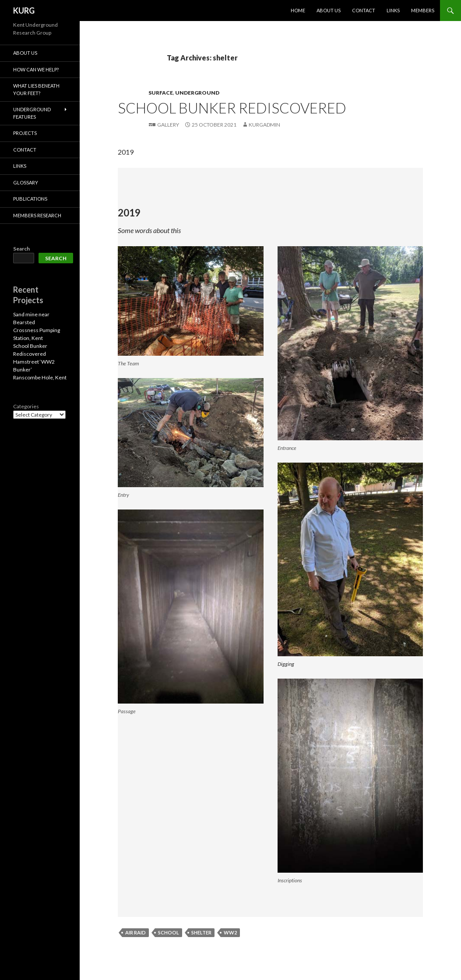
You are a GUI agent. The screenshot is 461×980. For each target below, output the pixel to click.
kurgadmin (264, 125)
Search (21, 249)
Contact (364, 10)
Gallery (168, 125)
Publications (30, 199)
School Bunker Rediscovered (232, 108)
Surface (161, 93)
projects (25, 133)
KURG (24, 11)
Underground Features (32, 113)
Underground (197, 93)
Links (393, 10)
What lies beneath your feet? (36, 89)
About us (329, 10)
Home (298, 10)
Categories (26, 406)
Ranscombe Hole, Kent (40, 377)
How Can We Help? (36, 69)
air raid (135, 932)
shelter (201, 932)
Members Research (37, 215)
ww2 (230, 932)
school (169, 932)
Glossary (26, 182)
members (423, 10)
